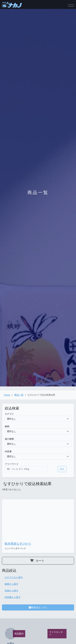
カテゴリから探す (14, 577)
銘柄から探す (11, 584)
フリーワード (12, 464)
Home (7, 395)
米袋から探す (11, 591)
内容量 (8, 451)
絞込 (62, 469)
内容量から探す (13, 597)
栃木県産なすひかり (18, 544)
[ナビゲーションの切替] (71, 5)
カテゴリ (9, 414)
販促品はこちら (38, 607)
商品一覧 (19, 395)
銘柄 (7, 426)
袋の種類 (9, 439)
